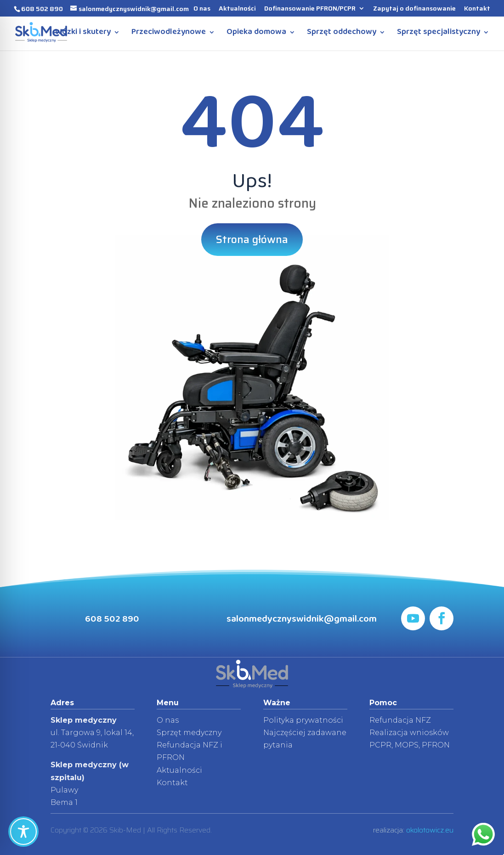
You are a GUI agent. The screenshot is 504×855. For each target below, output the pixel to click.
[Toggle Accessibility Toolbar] (23, 832)
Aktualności (237, 9)
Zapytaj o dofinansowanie (414, 9)
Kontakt (477, 9)
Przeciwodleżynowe (169, 34)
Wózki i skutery (83, 34)
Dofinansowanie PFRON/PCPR (310, 9)
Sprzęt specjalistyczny (439, 34)
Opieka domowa (256, 34)
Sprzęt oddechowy (342, 34)
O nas (202, 9)
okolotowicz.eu (430, 830)
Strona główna (252, 239)
